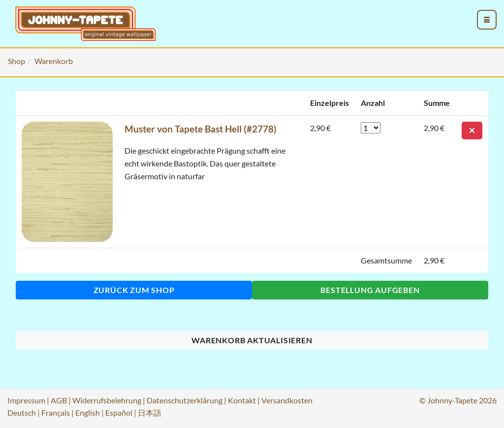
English (88, 412)
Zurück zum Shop (134, 290)
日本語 (150, 412)
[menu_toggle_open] (487, 20)
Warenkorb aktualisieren (252, 340)
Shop (16, 61)
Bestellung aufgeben (370, 290)
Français (56, 412)
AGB (59, 400)
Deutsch (22, 412)
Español (119, 412)
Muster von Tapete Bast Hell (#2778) (201, 129)
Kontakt (242, 400)
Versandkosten (287, 400)
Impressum (26, 400)
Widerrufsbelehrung (107, 400)
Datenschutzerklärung (185, 400)
